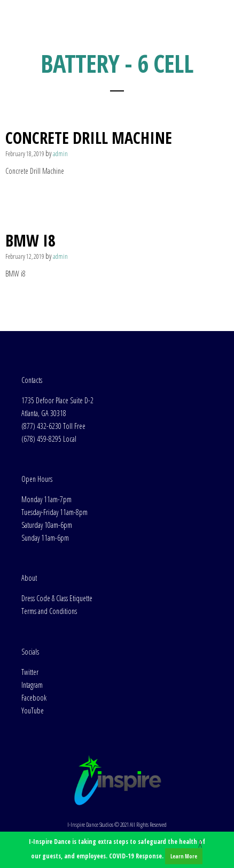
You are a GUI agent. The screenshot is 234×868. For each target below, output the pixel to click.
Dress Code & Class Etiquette (57, 598)
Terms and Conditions (49, 611)
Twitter (30, 672)
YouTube (33, 710)
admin (60, 154)
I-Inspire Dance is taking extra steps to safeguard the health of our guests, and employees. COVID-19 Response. (117, 851)
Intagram (32, 685)
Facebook (34, 698)
